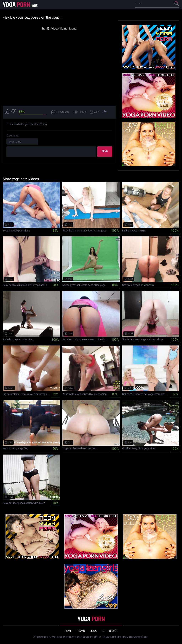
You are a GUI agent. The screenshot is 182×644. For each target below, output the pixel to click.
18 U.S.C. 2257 (109, 631)
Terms (81, 631)
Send (105, 151)
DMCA (93, 631)
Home (68, 631)
